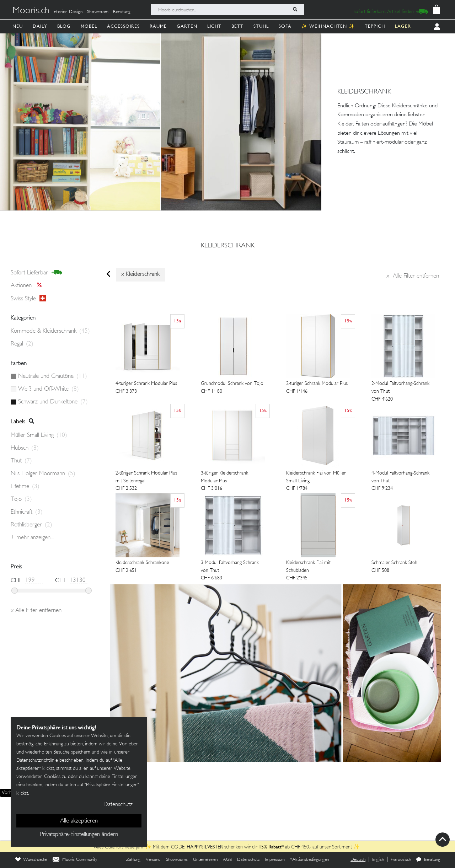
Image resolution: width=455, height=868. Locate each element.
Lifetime (25, 487)
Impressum (275, 860)
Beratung (122, 12)
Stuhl (261, 26)
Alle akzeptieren (79, 821)
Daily (40, 26)
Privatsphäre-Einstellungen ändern (79, 835)
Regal (22, 344)
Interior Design (68, 12)
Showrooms (177, 860)
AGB (227, 860)
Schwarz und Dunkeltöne (53, 402)
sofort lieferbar (36, 273)
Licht (214, 26)
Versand (153, 860)
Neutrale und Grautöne (53, 376)
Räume (158, 26)
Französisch (401, 860)
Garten (187, 26)
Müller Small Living (39, 435)
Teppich (375, 26)
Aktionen (28, 286)
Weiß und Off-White (49, 389)
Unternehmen (205, 860)
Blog (64, 26)
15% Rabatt (270, 847)
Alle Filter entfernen (413, 276)
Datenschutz (248, 860)
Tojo (21, 499)
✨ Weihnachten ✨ (328, 26)
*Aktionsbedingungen (309, 860)
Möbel (89, 26)
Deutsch (358, 860)
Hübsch (25, 448)
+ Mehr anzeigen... (32, 538)
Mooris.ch (31, 11)
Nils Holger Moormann (43, 474)
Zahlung (133, 860)
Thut (21, 461)
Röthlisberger (31, 525)
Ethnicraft (27, 512)
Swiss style (28, 299)
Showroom (98, 12)
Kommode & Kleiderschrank (50, 331)
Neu (18, 26)
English (378, 860)
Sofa (285, 26)
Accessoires (123, 26)
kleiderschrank (228, 246)
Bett (237, 26)
